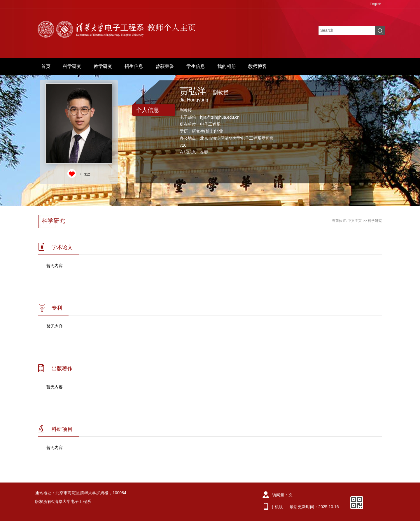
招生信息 (134, 66)
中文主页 (355, 221)
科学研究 (72, 66)
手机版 (277, 507)
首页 (46, 66)
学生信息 (196, 66)
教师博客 (258, 66)
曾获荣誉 (165, 66)
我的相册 (227, 66)
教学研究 (103, 66)
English (376, 4)
